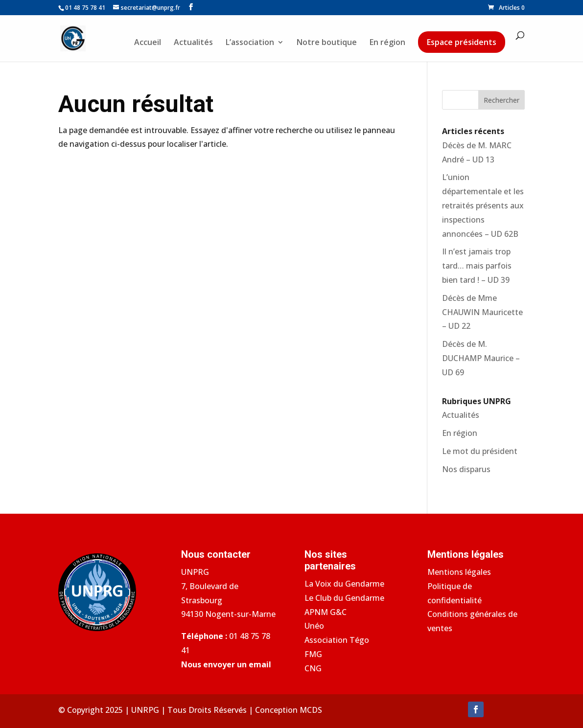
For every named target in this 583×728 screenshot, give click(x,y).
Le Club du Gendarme (344, 598)
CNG (313, 668)
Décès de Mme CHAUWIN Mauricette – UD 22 (482, 312)
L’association (250, 43)
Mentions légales (459, 572)
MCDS (311, 710)
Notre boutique (327, 43)
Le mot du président (480, 451)
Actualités (193, 43)
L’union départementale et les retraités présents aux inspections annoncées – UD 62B (483, 205)
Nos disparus (466, 469)
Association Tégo (337, 640)
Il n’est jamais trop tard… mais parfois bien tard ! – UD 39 (477, 266)
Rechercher (501, 100)
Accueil (148, 43)
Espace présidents (462, 42)
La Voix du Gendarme (344, 584)
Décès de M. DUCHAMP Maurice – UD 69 (481, 358)
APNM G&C (326, 612)
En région (387, 43)
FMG (313, 654)
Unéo (314, 626)
